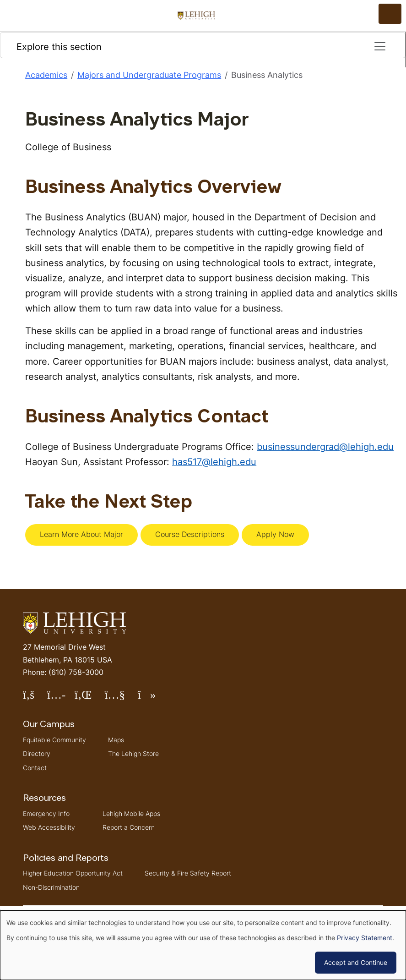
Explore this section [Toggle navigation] (202, 46)
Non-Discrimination (51, 887)
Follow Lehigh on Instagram (61, 698)
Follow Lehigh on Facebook (35, 698)
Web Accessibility (49, 827)
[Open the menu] (390, 14)
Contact (35, 768)
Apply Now (275, 534)
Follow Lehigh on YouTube (121, 698)
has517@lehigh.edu (214, 462)
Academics (46, 75)
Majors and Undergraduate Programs (149, 75)
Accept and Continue (356, 962)
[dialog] (203, 945)
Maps (116, 740)
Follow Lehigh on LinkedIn (90, 698)
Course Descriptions (190, 534)
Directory (37, 753)
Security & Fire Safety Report (188, 873)
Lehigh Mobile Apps (131, 813)
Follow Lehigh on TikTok (153, 698)
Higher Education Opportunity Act (73, 873)
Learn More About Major (81, 534)
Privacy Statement (365, 938)
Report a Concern (129, 827)
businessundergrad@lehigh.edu (325, 446)
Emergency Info (46, 813)
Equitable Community (54, 740)
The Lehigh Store (133, 753)
